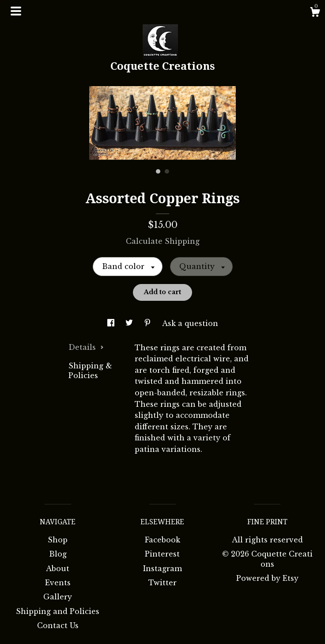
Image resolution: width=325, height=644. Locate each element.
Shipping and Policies (58, 611)
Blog (58, 554)
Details (86, 347)
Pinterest (162, 554)
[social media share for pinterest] (149, 323)
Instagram (162, 568)
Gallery (58, 597)
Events (58, 583)
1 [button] (158, 171)
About (58, 568)
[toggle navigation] (16, 11)
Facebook (162, 540)
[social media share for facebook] (112, 323)
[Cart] (315, 13)
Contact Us (58, 625)
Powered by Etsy (267, 578)
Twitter (162, 583)
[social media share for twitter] (130, 323)
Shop (58, 540)
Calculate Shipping (163, 241)
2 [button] (167, 171)
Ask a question (190, 323)
